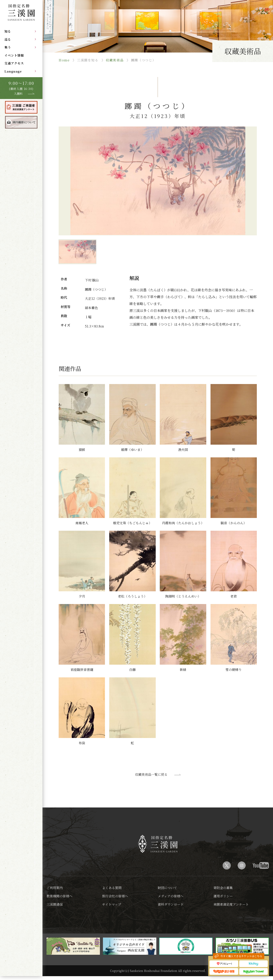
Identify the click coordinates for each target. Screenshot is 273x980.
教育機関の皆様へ (59, 896)
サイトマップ (112, 904)
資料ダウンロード (171, 904)
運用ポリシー (223, 896)
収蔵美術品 (115, 60)
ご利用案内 (55, 888)
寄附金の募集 (223, 888)
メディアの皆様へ (171, 896)
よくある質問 (112, 888)
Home (64, 60)
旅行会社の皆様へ (115, 896)
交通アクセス (14, 63)
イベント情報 (14, 55)
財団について (167, 888)
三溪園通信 (55, 904)
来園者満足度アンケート (231, 904)
